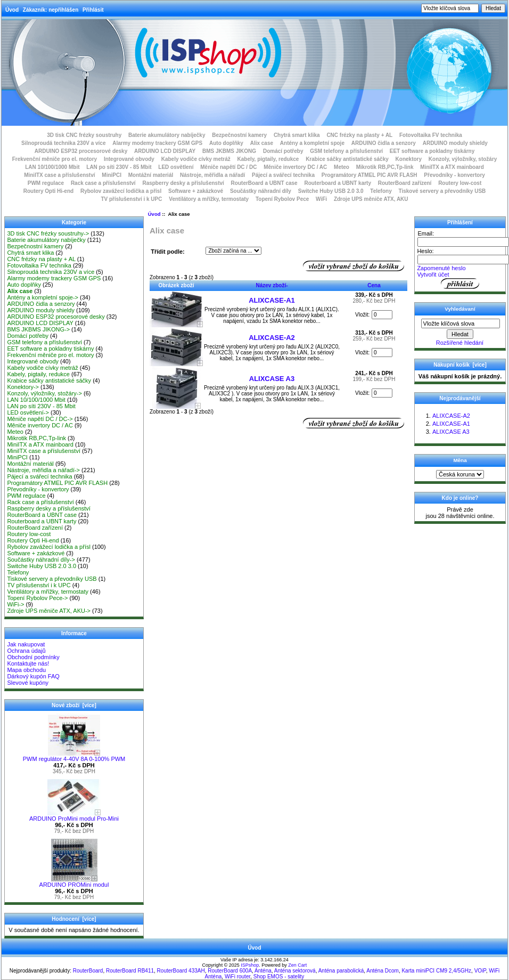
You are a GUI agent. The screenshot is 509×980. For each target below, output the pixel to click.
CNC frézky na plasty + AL (359, 135)
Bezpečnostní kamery (239, 135)
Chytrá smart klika (297, 135)
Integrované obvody (129, 159)
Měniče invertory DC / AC (295, 167)
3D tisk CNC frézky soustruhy (84, 135)
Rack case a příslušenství (103, 183)
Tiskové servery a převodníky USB (442, 191)
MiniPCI (112, 175)
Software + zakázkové (196, 191)
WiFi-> (15, 604)
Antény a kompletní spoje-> (43, 297)
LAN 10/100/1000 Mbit (52, 167)
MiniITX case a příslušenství (59, 175)
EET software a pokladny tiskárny (432, 151)
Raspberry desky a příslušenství (183, 183)
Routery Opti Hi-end (48, 191)
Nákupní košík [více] (460, 365)
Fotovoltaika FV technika (431, 135)
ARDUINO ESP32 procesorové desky (81, 151)
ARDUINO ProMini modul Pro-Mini (74, 816)
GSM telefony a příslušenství (346, 151)
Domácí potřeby (283, 151)
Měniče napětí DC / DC (228, 167)
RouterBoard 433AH (181, 971)
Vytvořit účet (433, 274)
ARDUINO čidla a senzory (384, 143)
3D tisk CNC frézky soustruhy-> (48, 233)
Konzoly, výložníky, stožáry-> (44, 393)
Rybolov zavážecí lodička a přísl (121, 191)
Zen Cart (297, 965)
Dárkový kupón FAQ (33, 676)
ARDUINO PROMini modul (74, 882)
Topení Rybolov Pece (282, 199)
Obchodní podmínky (33, 657)
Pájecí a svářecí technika (283, 175)
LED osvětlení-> (28, 412)
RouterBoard (88, 971)
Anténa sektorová (295, 971)
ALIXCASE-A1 (272, 300)
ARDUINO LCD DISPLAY (165, 151)
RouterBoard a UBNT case (264, 183)
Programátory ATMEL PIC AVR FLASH (370, 175)
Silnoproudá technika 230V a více (63, 143)
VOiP (480, 971)
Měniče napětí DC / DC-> (40, 419)
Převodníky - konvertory (454, 175)
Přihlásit (93, 10)
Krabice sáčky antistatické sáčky (347, 159)
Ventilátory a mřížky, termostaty (209, 199)
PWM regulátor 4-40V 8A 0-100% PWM (74, 756)
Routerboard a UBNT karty (338, 183)
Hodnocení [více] (74, 919)
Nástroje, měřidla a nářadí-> (43, 470)
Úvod (12, 10)
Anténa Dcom (383, 971)
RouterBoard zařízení (405, 183)
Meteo (342, 167)
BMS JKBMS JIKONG (229, 151)
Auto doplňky (226, 143)
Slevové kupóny (28, 683)
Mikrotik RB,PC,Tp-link (385, 167)
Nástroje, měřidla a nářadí (212, 175)
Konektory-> (23, 387)
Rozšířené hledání (460, 343)
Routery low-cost (460, 183)
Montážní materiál (151, 175)
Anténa (263, 971)
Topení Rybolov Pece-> (37, 598)
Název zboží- (272, 285)
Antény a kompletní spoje (312, 143)
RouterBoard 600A (230, 971)
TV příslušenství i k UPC (131, 199)
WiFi (321, 199)
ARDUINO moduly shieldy (455, 143)
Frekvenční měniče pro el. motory (55, 159)
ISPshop (250, 965)
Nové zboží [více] (74, 705)
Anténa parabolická (341, 971)
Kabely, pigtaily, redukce (268, 159)
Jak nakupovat (26, 644)
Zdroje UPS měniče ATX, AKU (371, 199)
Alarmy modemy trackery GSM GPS (157, 143)
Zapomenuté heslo (441, 268)
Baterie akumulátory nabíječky (167, 135)
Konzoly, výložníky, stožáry (463, 159)
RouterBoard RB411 (130, 971)
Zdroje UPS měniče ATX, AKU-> (49, 611)
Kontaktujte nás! (28, 663)
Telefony (381, 191)
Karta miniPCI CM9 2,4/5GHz (436, 971)
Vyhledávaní (460, 309)
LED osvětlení (176, 167)
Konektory (409, 159)
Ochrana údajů (26, 651)
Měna (460, 460)
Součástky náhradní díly (261, 191)
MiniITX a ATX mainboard (452, 167)
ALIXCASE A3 (272, 379)
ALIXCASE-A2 (272, 338)
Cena (374, 285)
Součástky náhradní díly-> (41, 560)
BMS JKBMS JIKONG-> (38, 329)
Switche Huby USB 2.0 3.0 (331, 191)
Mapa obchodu (26, 670)
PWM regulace (46, 183)
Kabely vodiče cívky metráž (196, 159)
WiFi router (237, 977)
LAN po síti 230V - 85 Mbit (119, 167)
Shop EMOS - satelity (279, 977)
